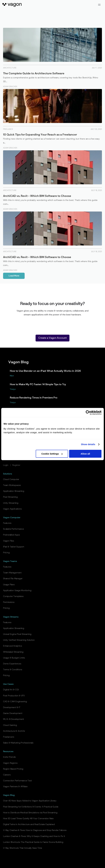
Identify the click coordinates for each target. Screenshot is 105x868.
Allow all (85, 454)
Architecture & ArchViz (14, 731)
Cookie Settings (52, 454)
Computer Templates (13, 596)
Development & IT (12, 707)
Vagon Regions (10, 763)
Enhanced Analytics (12, 646)
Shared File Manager (13, 579)
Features (7, 523)
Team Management (12, 573)
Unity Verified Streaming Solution (19, 640)
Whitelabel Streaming (13, 652)
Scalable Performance (13, 529)
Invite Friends (9, 757)
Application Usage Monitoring (17, 591)
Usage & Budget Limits (14, 658)
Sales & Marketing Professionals (18, 743)
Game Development (13, 713)
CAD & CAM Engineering (15, 702)
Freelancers (9, 737)
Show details (88, 444)
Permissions (9, 602)
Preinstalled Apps (11, 535)
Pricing (6, 553)
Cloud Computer (11, 479)
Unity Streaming (11, 503)
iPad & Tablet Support (14, 547)
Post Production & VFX (14, 696)
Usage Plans (9, 585)
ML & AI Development (13, 719)
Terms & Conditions (13, 670)
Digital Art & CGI (11, 690)
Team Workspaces (12, 485)
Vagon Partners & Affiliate (15, 787)
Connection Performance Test (17, 781)
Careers (7, 775)
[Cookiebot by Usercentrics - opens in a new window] (88, 413)
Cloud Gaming (10, 725)
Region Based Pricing (13, 769)
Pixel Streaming (10, 497)
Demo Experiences (12, 664)
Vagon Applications (12, 509)
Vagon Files (9, 541)
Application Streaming (14, 491)
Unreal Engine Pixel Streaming (17, 634)
